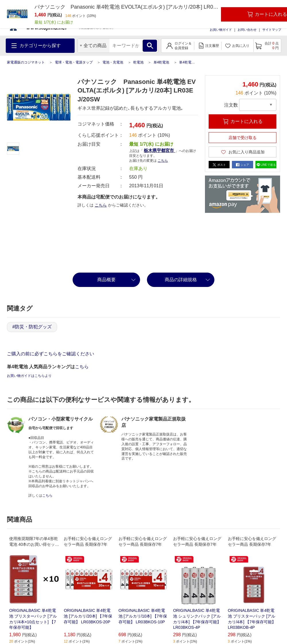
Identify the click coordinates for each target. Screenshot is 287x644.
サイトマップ (272, 30)
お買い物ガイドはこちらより (29, 376)
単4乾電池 (161, 62)
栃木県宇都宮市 (159, 150)
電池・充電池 (113, 62)
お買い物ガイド (221, 30)
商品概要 (106, 280)
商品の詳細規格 (181, 280)
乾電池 (138, 62)
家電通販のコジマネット (26, 62)
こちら (163, 161)
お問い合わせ (247, 30)
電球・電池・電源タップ (74, 62)
